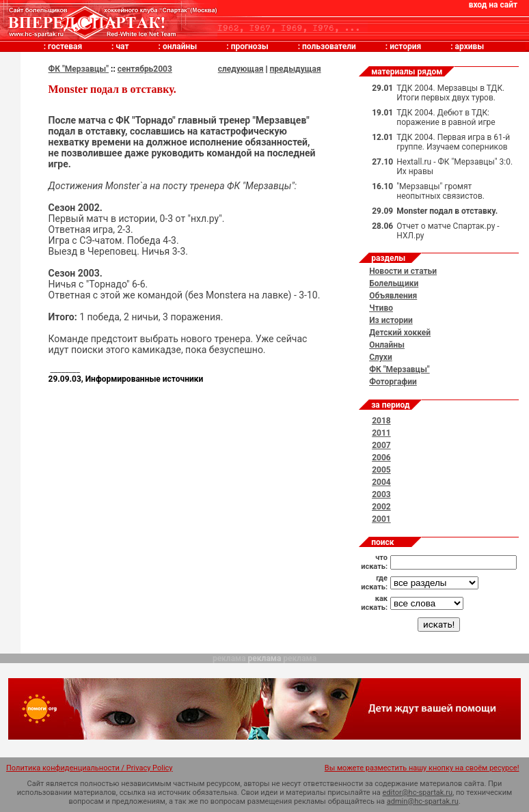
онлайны (180, 46)
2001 (381, 519)
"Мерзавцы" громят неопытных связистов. (440, 191)
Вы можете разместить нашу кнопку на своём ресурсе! (422, 768)
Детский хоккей (400, 333)
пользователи (329, 46)
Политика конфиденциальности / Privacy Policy (90, 768)
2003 (381, 494)
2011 (381, 433)
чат (122, 46)
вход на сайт (493, 5)
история (405, 46)
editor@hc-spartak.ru (418, 793)
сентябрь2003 (145, 69)
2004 (381, 482)
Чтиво (381, 308)
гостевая (65, 46)
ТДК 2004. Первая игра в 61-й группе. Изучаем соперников (453, 142)
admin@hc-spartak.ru (423, 801)
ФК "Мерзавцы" (79, 69)
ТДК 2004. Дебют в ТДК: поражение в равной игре (446, 117)
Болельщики (394, 283)
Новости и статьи (403, 271)
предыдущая (296, 69)
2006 (381, 458)
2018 (381, 421)
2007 (381, 445)
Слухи (381, 357)
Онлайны (387, 345)
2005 (381, 470)
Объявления (393, 296)
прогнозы (250, 46)
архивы (470, 46)
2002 (381, 507)
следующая (241, 69)
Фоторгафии (393, 382)
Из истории (391, 320)
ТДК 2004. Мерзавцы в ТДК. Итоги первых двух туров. (450, 93)
